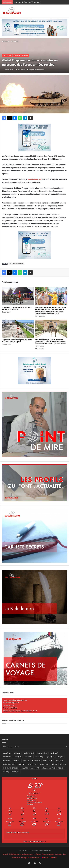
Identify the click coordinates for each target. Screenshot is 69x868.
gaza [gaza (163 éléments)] (16, 761)
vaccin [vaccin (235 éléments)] (16, 772)
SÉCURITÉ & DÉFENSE (21, 56)
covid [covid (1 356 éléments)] (54, 753)
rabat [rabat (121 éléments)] (54, 764)
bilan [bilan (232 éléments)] (17, 753)
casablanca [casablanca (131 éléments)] (29, 753)
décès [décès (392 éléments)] (28, 757)
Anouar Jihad (9, 70)
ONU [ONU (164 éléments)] (21, 764)
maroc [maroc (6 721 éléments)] (36, 761)
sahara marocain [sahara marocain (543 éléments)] (49, 768)
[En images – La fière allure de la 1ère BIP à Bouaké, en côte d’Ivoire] (18, 296)
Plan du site (16, 858)
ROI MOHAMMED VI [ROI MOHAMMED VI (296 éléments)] (10, 768)
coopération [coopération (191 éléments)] (42, 753)
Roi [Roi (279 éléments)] (63, 764)
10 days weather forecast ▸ (35, 841)
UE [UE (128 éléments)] (61, 768)
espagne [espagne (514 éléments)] (50, 757)
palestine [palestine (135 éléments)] (32, 764)
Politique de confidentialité (30, 858)
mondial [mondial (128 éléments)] (48, 761)
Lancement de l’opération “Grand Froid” (27, 2)
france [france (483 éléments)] (6, 761)
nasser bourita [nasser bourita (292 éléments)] (9, 764)
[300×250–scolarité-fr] (35, 137)
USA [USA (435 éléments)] (6, 772)
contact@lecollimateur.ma (18, 700)
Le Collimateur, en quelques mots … (21, 854)
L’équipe (38, 854)
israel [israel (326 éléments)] (26, 761)
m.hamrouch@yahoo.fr (11, 703)
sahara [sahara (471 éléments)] (35, 768)
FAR (10, 264)
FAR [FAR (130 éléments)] (60, 757)
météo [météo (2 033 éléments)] (59, 761)
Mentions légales (48, 854)
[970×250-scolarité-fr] (34, 27)
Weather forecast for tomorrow (18, 832)
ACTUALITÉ (14, 41)
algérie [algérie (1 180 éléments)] (7, 753)
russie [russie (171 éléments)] (25, 768)
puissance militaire (18, 264)
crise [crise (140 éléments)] (18, 757)
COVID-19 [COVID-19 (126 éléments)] (7, 757)
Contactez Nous (61, 854)
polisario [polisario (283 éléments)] (43, 764)
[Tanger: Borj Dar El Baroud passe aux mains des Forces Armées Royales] (18, 329)
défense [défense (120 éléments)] (39, 757)
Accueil (6, 41)
